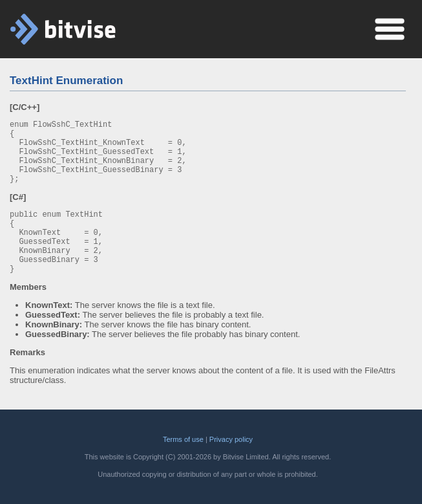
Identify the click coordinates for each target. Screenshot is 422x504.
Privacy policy (231, 439)
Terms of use (183, 439)
